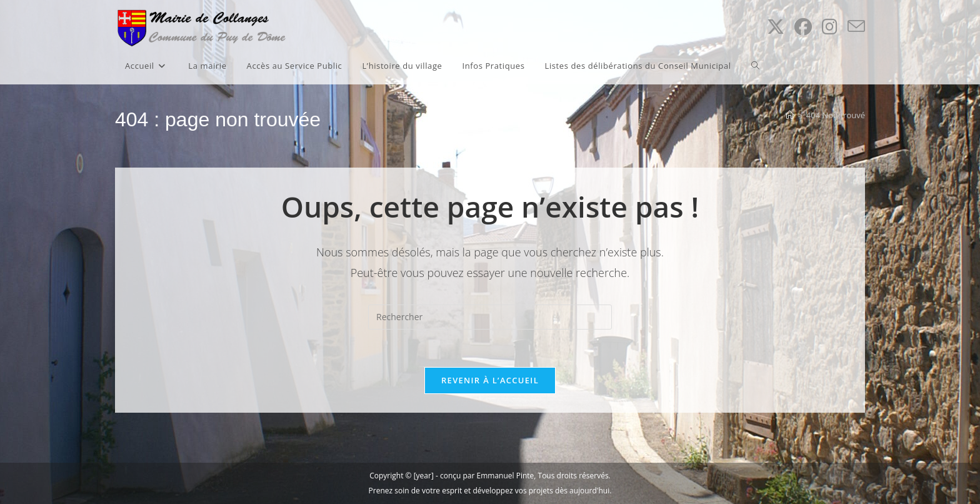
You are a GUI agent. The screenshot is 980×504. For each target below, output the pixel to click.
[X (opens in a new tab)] (776, 27)
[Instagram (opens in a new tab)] (830, 27)
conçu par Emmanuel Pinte (487, 476)
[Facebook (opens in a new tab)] (803, 27)
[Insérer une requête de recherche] (490, 317)
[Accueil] (790, 115)
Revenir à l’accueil (490, 380)
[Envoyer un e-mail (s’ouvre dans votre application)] (856, 27)
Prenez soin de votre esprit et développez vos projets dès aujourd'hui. (490, 491)
